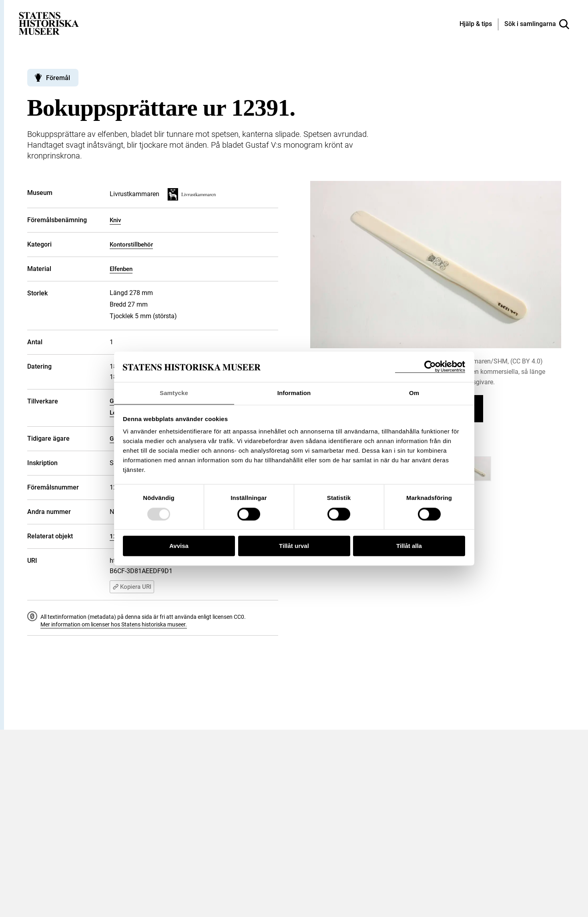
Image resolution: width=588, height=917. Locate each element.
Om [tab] (414, 393)
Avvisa (179, 546)
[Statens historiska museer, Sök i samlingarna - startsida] (49, 23)
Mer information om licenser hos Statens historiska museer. (114, 624)
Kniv (115, 220)
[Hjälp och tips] (476, 24)
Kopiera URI (132, 587)
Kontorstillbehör (131, 245)
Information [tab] (294, 393)
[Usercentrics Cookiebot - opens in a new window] (430, 366)
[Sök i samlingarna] (537, 24)
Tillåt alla (409, 546)
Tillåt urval (294, 546)
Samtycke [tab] (174, 393)
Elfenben (121, 269)
